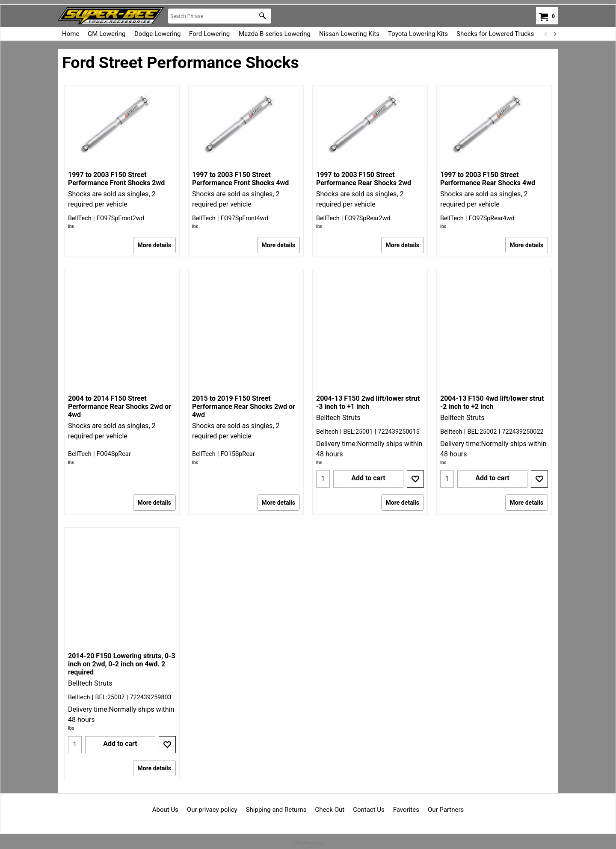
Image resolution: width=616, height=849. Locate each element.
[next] (554, 34)
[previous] (546, 34)
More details (154, 245)
